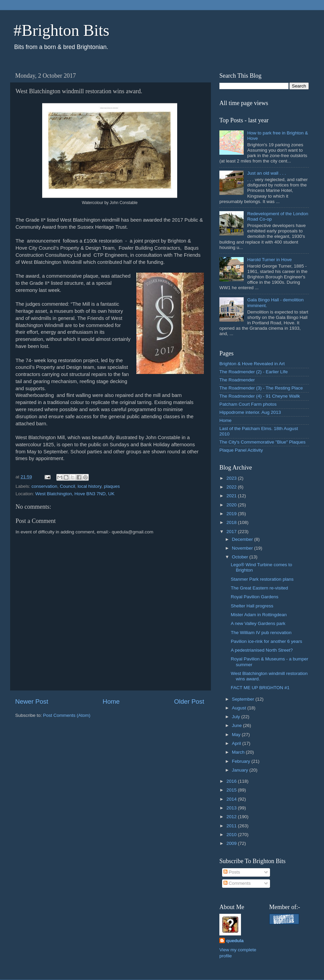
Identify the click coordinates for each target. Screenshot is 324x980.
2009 (232, 843)
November (243, 548)
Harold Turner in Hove (269, 260)
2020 (232, 505)
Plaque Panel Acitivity (241, 450)
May (237, 735)
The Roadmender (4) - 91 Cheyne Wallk (260, 396)
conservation (44, 486)
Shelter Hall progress (252, 606)
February (242, 761)
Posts (232, 872)
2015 (232, 790)
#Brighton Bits (61, 30)
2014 (232, 799)
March (239, 752)
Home (111, 701)
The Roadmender (237, 380)
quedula (235, 941)
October (241, 557)
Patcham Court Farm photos (248, 404)
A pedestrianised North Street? (262, 650)
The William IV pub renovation (261, 633)
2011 (232, 826)
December (243, 539)
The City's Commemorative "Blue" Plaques (262, 442)
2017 (232, 532)
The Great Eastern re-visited (260, 588)
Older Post (189, 701)
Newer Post (32, 701)
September (244, 699)
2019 (232, 514)
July (237, 717)
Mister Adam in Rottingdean (259, 615)
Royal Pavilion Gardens (255, 597)
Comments (237, 883)
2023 (232, 478)
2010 (232, 835)
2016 (232, 781)
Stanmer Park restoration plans (262, 579)
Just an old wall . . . (266, 173)
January (241, 770)
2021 (232, 496)
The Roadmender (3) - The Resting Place (261, 388)
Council (67, 486)
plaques (112, 486)
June (237, 725)
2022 (232, 487)
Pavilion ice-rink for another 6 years (267, 641)
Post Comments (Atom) (67, 715)
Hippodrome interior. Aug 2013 (250, 412)
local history (89, 486)
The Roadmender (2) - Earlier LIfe (254, 372)
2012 (232, 817)
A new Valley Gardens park (258, 623)
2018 (232, 522)
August (240, 708)
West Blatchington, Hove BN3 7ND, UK (75, 494)
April (237, 743)
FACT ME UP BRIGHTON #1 (260, 688)
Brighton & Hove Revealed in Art (252, 364)
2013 (232, 808)
